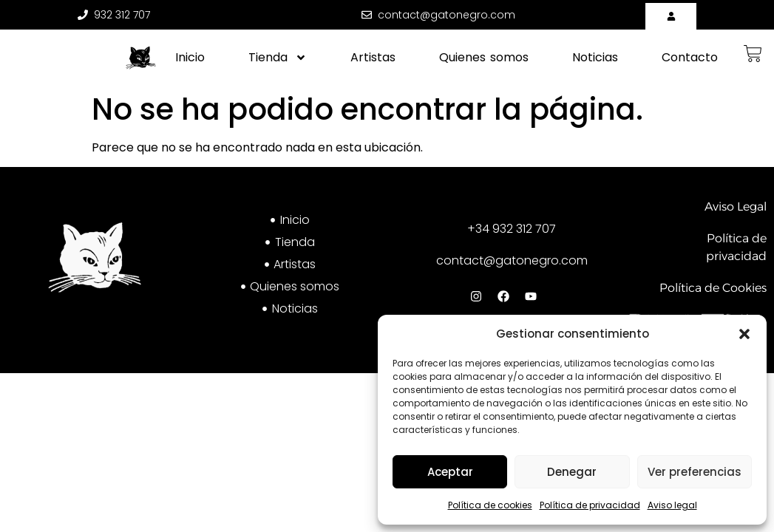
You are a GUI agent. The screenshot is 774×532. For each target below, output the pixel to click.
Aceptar (450, 472)
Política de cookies (490, 505)
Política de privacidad (590, 505)
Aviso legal (672, 505)
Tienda (278, 58)
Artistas (373, 57)
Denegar (572, 472)
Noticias (595, 57)
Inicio (190, 57)
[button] (744, 334)
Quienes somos (484, 57)
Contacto (690, 57)
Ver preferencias (695, 472)
